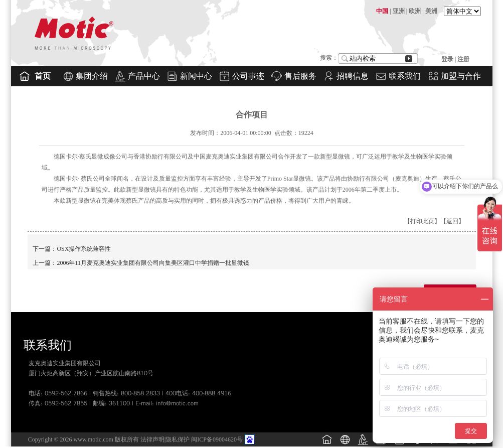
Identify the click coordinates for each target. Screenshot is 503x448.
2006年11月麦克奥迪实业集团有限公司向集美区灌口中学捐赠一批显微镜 (153, 263)
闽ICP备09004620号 (217, 439)
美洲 (431, 11)
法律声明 (152, 439)
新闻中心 (196, 76)
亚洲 (399, 11)
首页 (43, 76)
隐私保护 (178, 439)
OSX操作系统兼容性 (84, 249)
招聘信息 (353, 76)
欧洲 (415, 11)
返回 (452, 221)
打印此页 (422, 221)
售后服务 (300, 76)
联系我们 (405, 76)
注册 (463, 59)
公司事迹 (248, 76)
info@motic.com (177, 403)
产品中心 (144, 76)
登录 (448, 59)
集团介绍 (92, 76)
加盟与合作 (461, 76)
